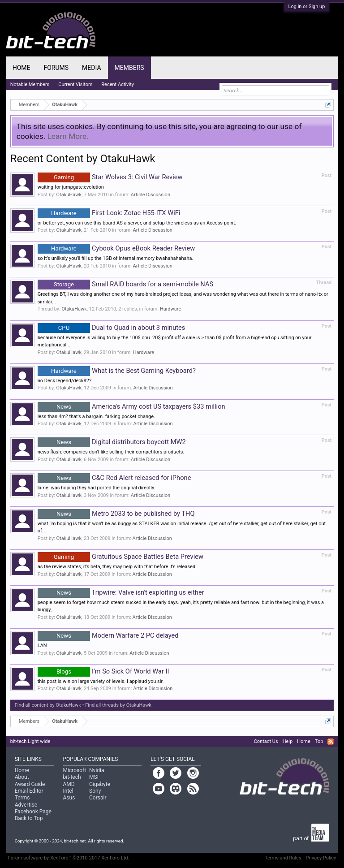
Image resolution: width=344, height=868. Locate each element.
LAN (42, 646)
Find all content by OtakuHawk (48, 705)
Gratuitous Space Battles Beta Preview (120, 557)
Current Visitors (75, 84)
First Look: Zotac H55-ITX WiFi (109, 213)
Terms (22, 798)
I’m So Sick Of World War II (103, 671)
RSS (331, 742)
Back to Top (29, 818)
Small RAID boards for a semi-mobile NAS (126, 284)
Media (91, 68)
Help (288, 741)
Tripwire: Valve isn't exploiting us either (121, 592)
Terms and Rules (283, 858)
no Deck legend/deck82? (64, 381)
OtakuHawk (69, 195)
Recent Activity (118, 84)
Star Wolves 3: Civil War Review (110, 177)
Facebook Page (33, 812)
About (22, 777)
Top (319, 741)
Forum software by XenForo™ (69, 858)
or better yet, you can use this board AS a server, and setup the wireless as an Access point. (137, 223)
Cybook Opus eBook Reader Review (116, 248)
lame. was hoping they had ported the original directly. (97, 488)
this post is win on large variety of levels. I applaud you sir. (101, 681)
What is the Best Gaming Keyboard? (117, 371)
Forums (56, 68)
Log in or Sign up (307, 6)
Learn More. (68, 136)
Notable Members (30, 84)
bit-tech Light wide (30, 741)
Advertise (26, 805)
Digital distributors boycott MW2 (112, 442)
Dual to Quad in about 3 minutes (112, 328)
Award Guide (30, 784)
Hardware (170, 309)
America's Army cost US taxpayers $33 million (131, 406)
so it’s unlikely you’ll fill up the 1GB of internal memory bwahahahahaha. (116, 258)
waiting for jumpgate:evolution (71, 187)
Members (129, 68)
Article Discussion (150, 195)
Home (21, 68)
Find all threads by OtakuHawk (118, 705)
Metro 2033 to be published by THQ (116, 514)
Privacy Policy (321, 858)
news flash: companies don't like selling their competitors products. (111, 452)
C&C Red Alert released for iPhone (114, 478)
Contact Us (266, 741)
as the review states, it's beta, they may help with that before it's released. (117, 567)
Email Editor (29, 791)
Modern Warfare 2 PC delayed (108, 635)
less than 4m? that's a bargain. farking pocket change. (96, 417)
